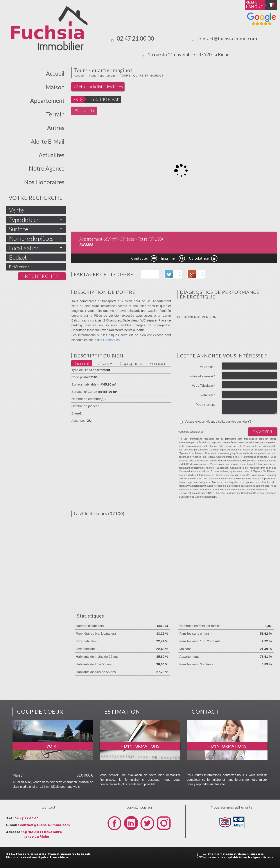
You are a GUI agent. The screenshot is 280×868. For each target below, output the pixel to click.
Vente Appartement (102, 76)
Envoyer (263, 432)
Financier (158, 363)
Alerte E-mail (48, 141)
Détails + (104, 363)
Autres (56, 128)
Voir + (53, 746)
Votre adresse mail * (202, 376)
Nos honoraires (44, 182)
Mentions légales (36, 857)
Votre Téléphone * (204, 386)
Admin (64, 857)
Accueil (55, 73)
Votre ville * (208, 395)
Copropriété (131, 363)
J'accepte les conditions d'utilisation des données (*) (218, 421)
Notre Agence (47, 168)
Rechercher (42, 276)
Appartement (47, 101)
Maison (55, 87)
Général (82, 363)
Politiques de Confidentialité (241, 493)
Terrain (55, 114)
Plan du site (14, 857)
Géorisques (111, 340)
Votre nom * (208, 367)
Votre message (206, 404)
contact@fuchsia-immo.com (227, 38)
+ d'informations (140, 746)
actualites (52, 155)
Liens (54, 857)
